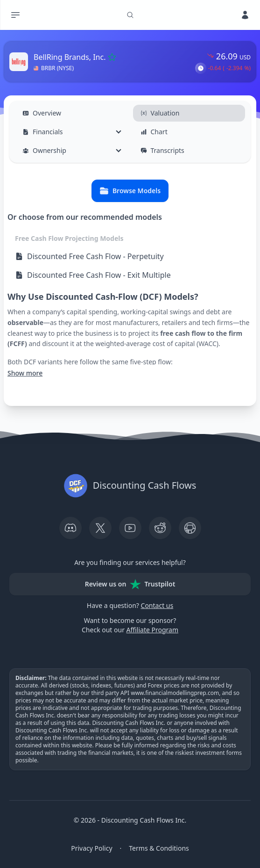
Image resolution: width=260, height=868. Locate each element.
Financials (43, 132)
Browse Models (130, 191)
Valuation (160, 113)
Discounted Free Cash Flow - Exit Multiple (93, 275)
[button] (201, 68)
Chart (154, 132)
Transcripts (162, 150)
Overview (42, 113)
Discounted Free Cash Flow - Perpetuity (89, 256)
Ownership (44, 150)
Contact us (157, 605)
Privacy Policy (91, 848)
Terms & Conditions (159, 848)
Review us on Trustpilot (130, 584)
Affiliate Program (152, 630)
